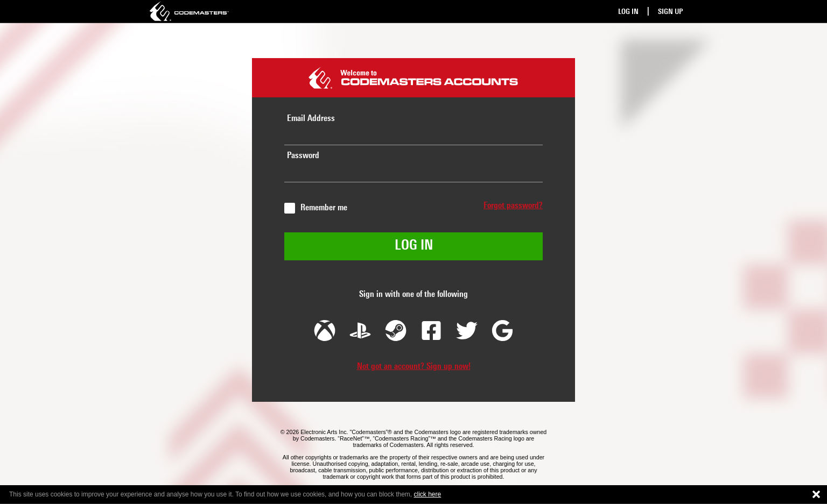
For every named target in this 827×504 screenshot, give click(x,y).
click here (428, 494)
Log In (628, 12)
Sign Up (670, 12)
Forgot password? (513, 206)
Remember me (324, 208)
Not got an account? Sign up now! (414, 367)
